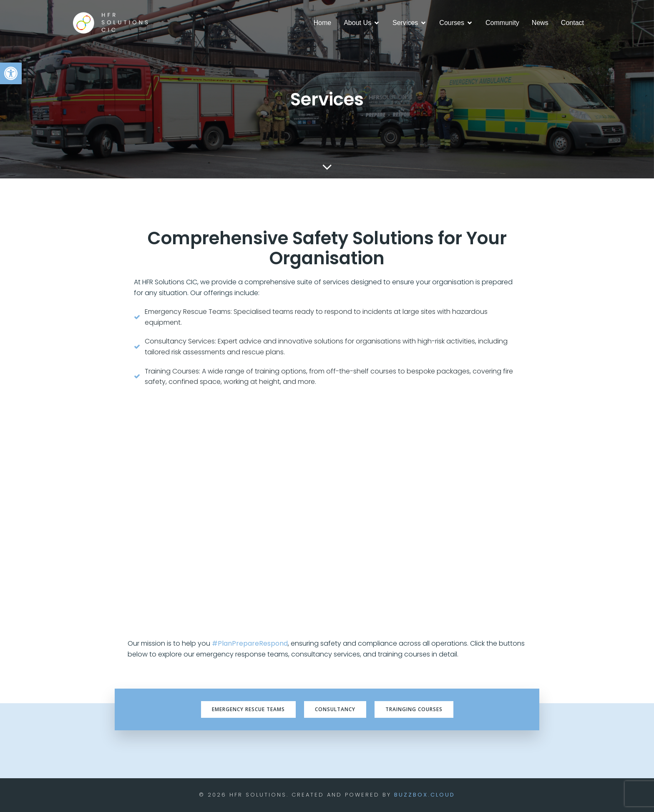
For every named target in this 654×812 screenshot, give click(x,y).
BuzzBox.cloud (425, 795)
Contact (572, 23)
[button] (11, 73)
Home (323, 23)
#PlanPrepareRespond (250, 643)
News (540, 23)
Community (502, 23)
